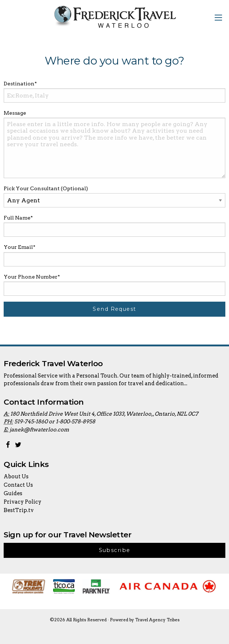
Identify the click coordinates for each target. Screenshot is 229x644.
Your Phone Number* (32, 277)
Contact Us (18, 485)
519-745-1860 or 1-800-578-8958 (55, 422)
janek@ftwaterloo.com (39, 430)
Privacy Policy (23, 502)
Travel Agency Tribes (157, 620)
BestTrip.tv (19, 510)
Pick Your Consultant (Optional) (46, 188)
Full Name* (18, 218)
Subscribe (115, 550)
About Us (16, 476)
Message (15, 113)
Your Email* (20, 247)
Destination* (20, 84)
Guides (13, 493)
